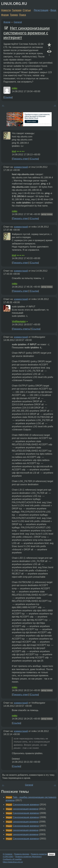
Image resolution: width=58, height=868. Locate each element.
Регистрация (41, 10)
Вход (53, 10)
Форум (5, 15)
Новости (6, 10)
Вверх (51, 854)
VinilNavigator (19, 321)
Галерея (17, 10)
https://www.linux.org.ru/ (13, 862)
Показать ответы (21, 329)
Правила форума (22, 854)
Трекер (14, 15)
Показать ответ (20, 159)
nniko (15, 88)
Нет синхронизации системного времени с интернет (27, 33)
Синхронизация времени (26, 805)
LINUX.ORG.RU (14, 4)
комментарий (21, 167)
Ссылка (8, 97)
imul (14, 151)
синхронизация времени (26, 809)
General (18, 22)
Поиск (23, 15)
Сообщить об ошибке (12, 859)
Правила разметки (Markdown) (28, 857)
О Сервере (8, 854)
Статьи (27, 10)
